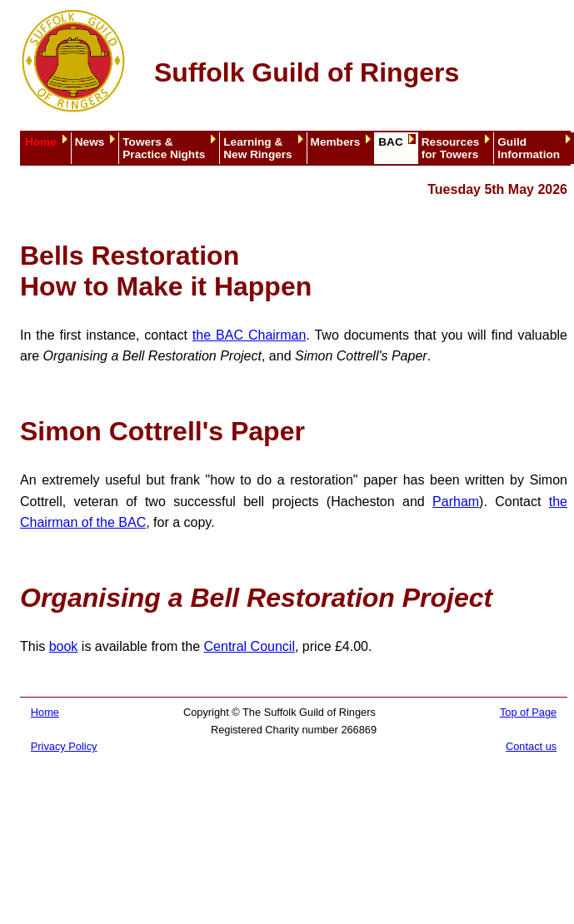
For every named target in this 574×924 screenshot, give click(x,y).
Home (41, 142)
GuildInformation (529, 148)
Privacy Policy (64, 746)
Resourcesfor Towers (451, 148)
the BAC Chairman (249, 335)
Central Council (250, 646)
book (64, 646)
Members (336, 142)
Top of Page (528, 712)
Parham (456, 502)
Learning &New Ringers (257, 148)
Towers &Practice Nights (164, 148)
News (90, 142)
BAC (390, 142)
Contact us (531, 746)
